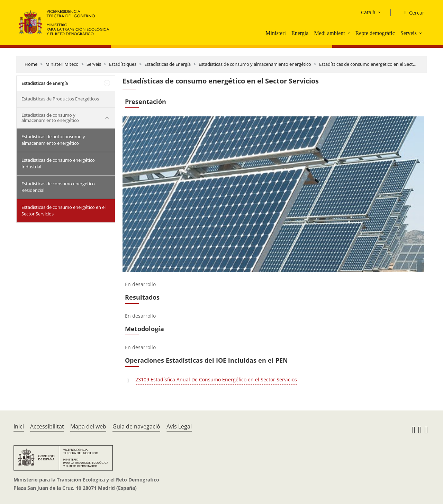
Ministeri (276, 33)
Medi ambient (329, 33)
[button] (350, 33)
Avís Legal (179, 426)
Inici (19, 426)
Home (31, 64)
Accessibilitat (47, 426)
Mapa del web (88, 426)
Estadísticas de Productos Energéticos (60, 99)
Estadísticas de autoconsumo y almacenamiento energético (53, 140)
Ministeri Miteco (62, 64)
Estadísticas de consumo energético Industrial (58, 163)
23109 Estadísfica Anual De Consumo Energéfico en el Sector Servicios (216, 379)
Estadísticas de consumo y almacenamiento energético (255, 64)
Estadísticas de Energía (168, 64)
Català (368, 12)
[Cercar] (412, 13)
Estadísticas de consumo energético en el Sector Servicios (378, 64)
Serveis (409, 33)
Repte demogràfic (375, 33)
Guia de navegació (136, 426)
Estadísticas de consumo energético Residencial (58, 187)
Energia (300, 33)
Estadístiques (123, 64)
